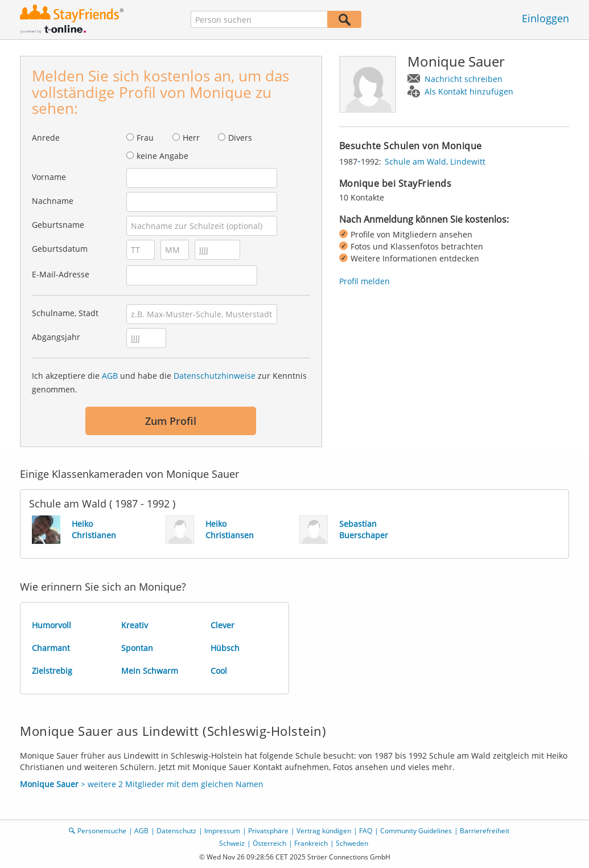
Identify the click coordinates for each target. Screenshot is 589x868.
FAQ (366, 831)
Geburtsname (58, 225)
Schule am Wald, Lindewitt (435, 161)
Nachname (53, 201)
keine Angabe (162, 156)
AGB (110, 376)
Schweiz (232, 843)
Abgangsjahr (56, 337)
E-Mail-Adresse (61, 274)
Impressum (222, 831)
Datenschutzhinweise (215, 376)
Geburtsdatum (60, 249)
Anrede (46, 138)
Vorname (49, 177)
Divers (240, 138)
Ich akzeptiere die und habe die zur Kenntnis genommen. (169, 382)
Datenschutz (176, 831)
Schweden (352, 843)
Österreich (269, 843)
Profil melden (364, 281)
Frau (145, 138)
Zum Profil (171, 421)
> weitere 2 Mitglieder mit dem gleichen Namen (142, 784)
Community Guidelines (416, 831)
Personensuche (102, 831)
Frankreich (311, 843)
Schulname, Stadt (65, 313)
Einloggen (545, 18)
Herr (191, 138)
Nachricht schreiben (464, 79)
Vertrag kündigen (324, 831)
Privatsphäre (268, 831)
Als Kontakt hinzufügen (469, 91)
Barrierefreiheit (485, 831)
